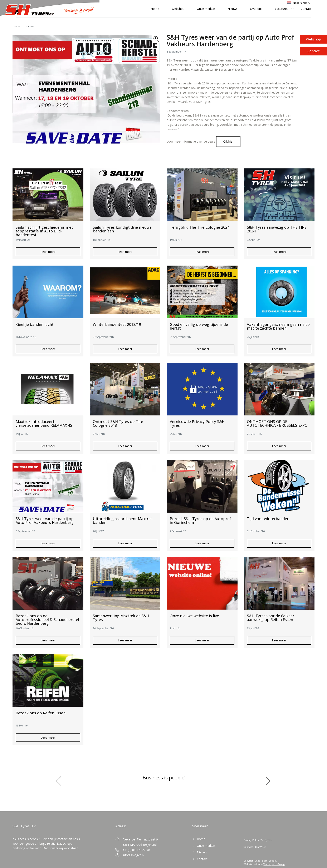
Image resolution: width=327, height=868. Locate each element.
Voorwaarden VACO (255, 847)
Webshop (313, 39)
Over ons (256, 9)
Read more (48, 252)
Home (155, 9)
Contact (313, 51)
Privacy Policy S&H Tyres (257, 840)
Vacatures (282, 9)
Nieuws (233, 9)
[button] (61, 781)
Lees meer (48, 349)
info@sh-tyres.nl (133, 855)
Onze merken (206, 9)
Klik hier (228, 141)
